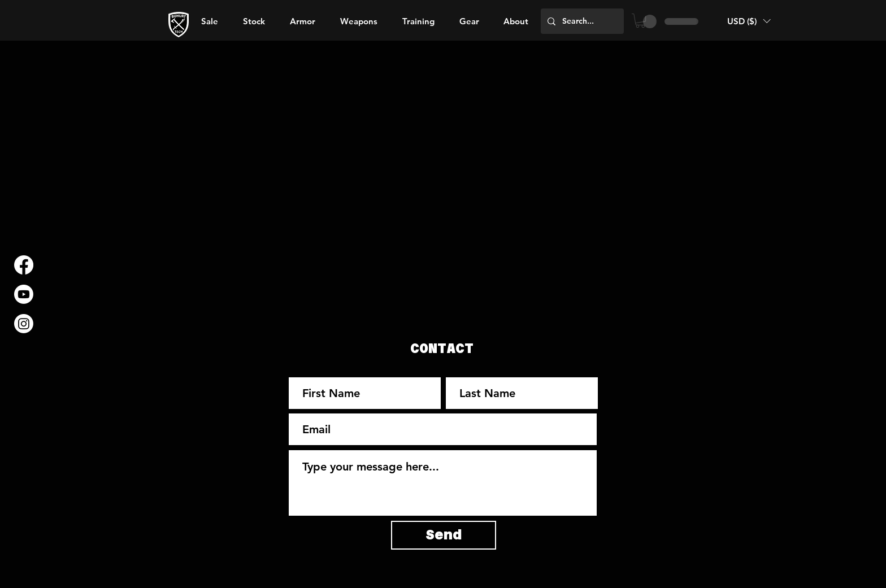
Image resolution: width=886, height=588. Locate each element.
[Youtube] (24, 294)
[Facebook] (24, 265)
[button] (516, 21)
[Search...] (581, 21)
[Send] (444, 535)
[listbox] (749, 21)
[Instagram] (24, 324)
